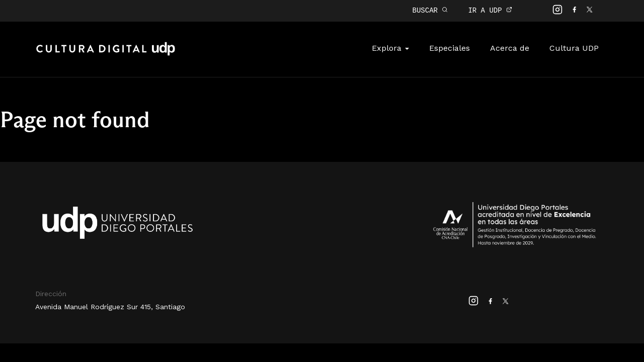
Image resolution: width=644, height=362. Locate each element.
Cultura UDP (574, 47)
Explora (390, 47)
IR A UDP (490, 10)
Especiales (450, 47)
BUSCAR (430, 10)
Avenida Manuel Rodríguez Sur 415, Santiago (110, 306)
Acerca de (510, 47)
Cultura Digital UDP (106, 53)
